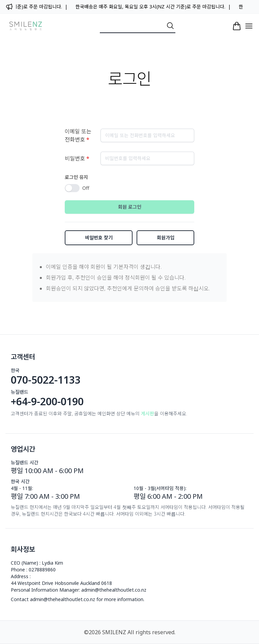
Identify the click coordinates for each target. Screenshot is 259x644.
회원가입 (166, 238)
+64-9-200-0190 (47, 402)
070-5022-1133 (46, 380)
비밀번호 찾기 (99, 238)
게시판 (148, 414)
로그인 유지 (76, 177)
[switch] (72, 188)
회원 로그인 (130, 207)
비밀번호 (77, 158)
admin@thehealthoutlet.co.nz (114, 590)
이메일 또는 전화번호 (78, 135)
